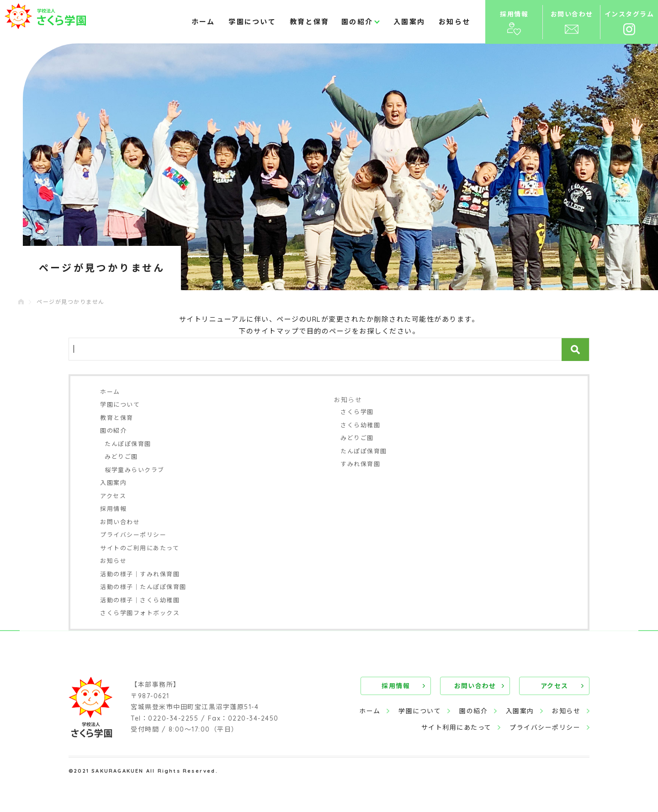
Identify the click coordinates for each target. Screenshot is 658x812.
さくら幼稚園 (360, 425)
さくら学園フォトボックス (140, 613)
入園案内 (409, 22)
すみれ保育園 (360, 464)
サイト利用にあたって (456, 727)
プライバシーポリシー (133, 535)
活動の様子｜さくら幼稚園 (140, 600)
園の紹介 (357, 22)
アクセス (113, 496)
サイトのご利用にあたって (140, 548)
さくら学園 (357, 412)
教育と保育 (309, 22)
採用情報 (113, 509)
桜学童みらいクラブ (135, 470)
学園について (252, 22)
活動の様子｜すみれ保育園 (140, 574)
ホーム (203, 22)
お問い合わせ (120, 522)
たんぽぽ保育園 (128, 444)
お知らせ (454, 22)
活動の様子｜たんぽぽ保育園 (143, 587)
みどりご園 (121, 456)
